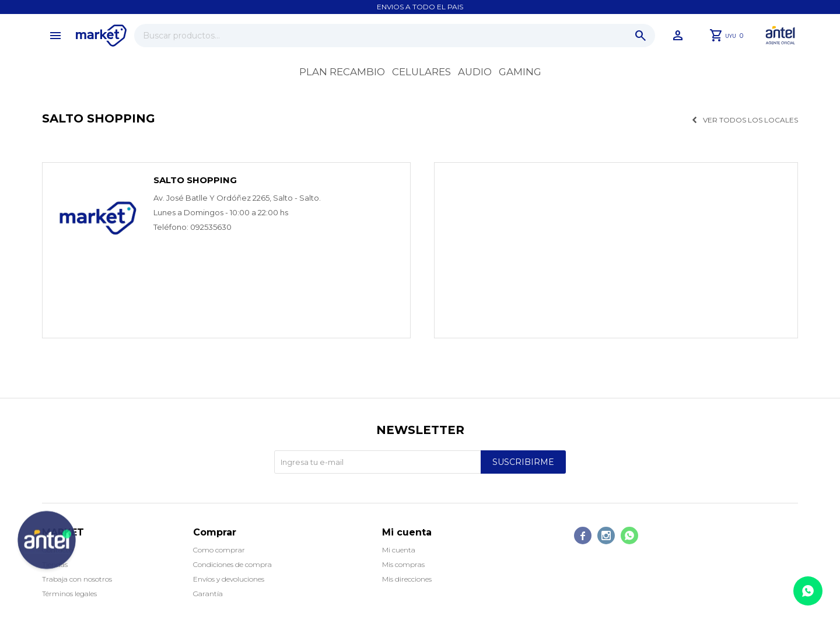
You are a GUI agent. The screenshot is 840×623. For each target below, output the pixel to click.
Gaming (520, 72)
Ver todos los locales (750, 120)
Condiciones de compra (232, 564)
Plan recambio (342, 72)
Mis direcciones (407, 579)
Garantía (208, 594)
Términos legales (69, 594)
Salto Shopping (195, 180)
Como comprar (219, 550)
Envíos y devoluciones (229, 579)
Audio (475, 72)
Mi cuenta (399, 550)
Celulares (421, 72)
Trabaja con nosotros (77, 579)
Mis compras (403, 564)
